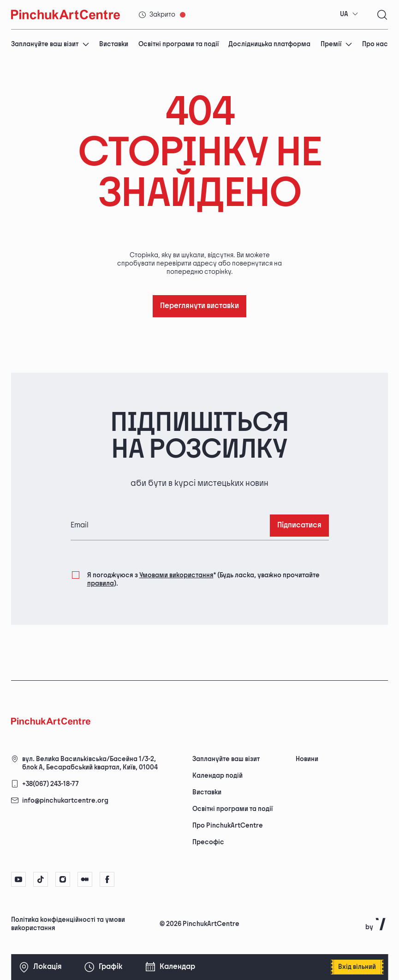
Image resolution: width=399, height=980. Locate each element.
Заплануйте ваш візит (50, 44)
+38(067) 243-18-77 (51, 784)
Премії (336, 44)
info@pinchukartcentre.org (65, 801)
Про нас (375, 44)
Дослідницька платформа (269, 44)
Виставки (114, 44)
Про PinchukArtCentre (228, 826)
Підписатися (299, 525)
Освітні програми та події (179, 44)
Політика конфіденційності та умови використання (68, 924)
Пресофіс (208, 842)
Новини (307, 759)
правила (101, 584)
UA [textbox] (344, 14)
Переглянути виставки (199, 306)
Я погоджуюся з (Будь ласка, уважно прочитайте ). (203, 579)
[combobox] (349, 14)
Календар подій (217, 776)
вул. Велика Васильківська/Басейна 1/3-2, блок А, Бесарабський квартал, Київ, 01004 (90, 763)
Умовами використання (176, 575)
